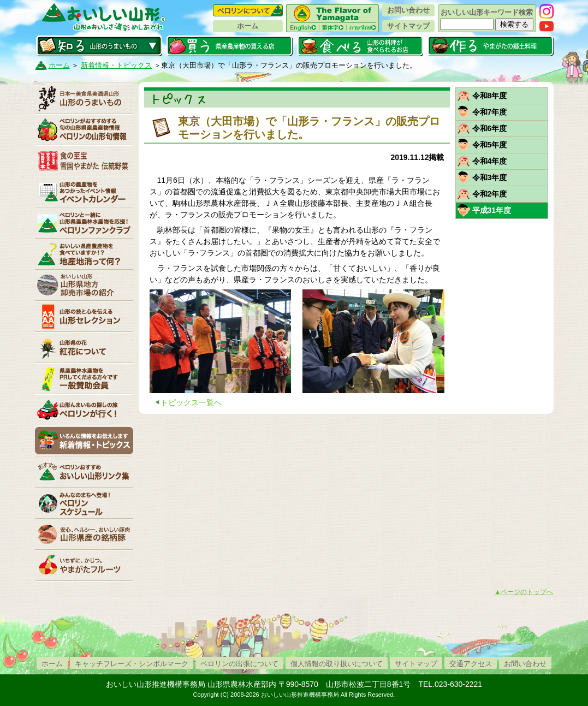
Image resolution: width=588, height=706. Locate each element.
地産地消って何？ (84, 254)
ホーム (248, 26)
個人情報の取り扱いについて (337, 664)
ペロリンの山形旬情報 (84, 129)
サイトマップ (408, 26)
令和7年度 (490, 112)
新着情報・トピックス (116, 65)
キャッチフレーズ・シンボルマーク (132, 664)
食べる (360, 46)
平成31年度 (492, 210)
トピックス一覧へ (191, 402)
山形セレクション (84, 316)
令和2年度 (490, 194)
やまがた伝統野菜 (84, 161)
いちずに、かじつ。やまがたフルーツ (84, 565)
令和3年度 (490, 177)
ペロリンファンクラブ (84, 223)
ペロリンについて (248, 10)
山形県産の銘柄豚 (84, 534)
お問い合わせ (408, 10)
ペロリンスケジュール (84, 503)
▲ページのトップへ (524, 592)
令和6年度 (490, 128)
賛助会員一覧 (84, 378)
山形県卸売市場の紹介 (84, 285)
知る (99, 46)
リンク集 (84, 472)
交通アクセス (471, 664)
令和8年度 (490, 96)
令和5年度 (490, 145)
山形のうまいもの (84, 98)
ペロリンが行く (84, 410)
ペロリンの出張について (239, 664)
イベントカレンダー (84, 192)
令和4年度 (490, 161)
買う (230, 46)
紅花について (84, 347)
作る (491, 46)
